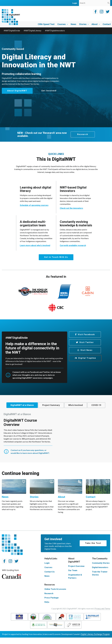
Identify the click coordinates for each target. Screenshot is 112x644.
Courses (63, 24)
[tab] (27, 404)
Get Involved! (50, 91)
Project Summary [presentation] (60, 404)
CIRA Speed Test (46, 24)
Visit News (87, 349)
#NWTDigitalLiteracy (32, 31)
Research (83, 134)
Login (47, 569)
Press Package (52, 604)
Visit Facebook (86, 334)
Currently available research (73, 245)
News (73, 24)
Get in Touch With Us (56, 256)
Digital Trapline (87, 357)
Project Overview (76, 573)
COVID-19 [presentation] (55, 411)
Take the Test (93, 550)
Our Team (73, 577)
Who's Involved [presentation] (88, 404)
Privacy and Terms (102, 615)
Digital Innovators (100, 574)
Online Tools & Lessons (55, 596)
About (96, 24)
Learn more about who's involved (35, 245)
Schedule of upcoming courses (34, 205)
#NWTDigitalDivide (12, 31)
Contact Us (50, 578)
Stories (84, 24)
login (75, 3)
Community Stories (101, 569)
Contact (107, 24)
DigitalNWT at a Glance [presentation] (27, 404)
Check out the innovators (71, 207)
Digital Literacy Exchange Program (95, 641)
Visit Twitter (87, 342)
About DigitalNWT (17, 91)
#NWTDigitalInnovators (55, 31)
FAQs (47, 609)
